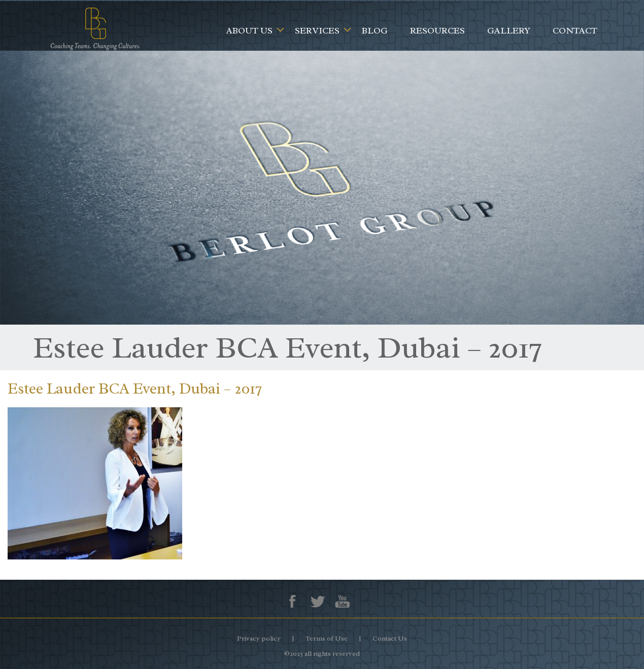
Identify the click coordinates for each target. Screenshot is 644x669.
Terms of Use (327, 638)
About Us (249, 30)
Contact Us (390, 638)
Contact (575, 30)
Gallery (509, 30)
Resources (437, 30)
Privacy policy (259, 638)
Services (317, 30)
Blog (375, 30)
